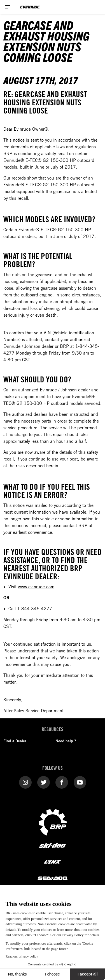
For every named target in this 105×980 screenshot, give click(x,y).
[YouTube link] (80, 782)
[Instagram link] (25, 782)
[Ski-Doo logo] (52, 846)
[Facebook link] (62, 782)
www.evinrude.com (36, 587)
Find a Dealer (15, 741)
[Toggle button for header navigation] (8, 7)
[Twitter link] (44, 782)
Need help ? (66, 741)
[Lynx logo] (53, 862)
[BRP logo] (53, 822)
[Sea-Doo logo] (52, 878)
